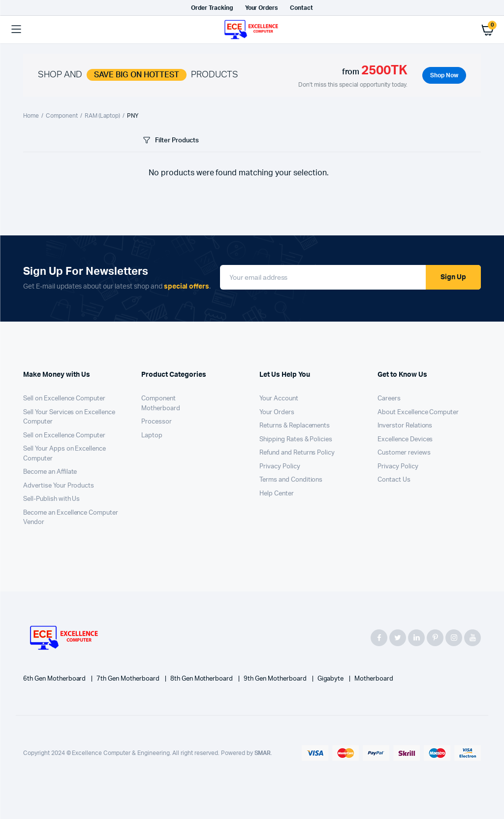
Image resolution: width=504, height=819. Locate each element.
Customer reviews (404, 453)
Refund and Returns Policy (297, 453)
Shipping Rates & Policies (296, 440)
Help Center (277, 494)
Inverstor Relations (405, 426)
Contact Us (394, 480)
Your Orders (262, 8)
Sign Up (453, 277)
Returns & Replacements (295, 426)
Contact (301, 8)
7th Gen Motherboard (128, 679)
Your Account (279, 399)
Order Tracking (212, 8)
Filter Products (170, 141)
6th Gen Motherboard (55, 679)
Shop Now (444, 75)
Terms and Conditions (291, 480)
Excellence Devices (405, 440)
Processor (157, 422)
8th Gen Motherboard (202, 679)
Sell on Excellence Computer (64, 399)
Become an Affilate (50, 472)
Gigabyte (331, 679)
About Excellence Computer (418, 412)
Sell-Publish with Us (51, 499)
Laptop (152, 436)
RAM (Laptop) (103, 116)
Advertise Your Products (59, 486)
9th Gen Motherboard (276, 679)
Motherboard (161, 409)
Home (31, 116)
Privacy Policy (280, 467)
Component (62, 116)
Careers (389, 399)
